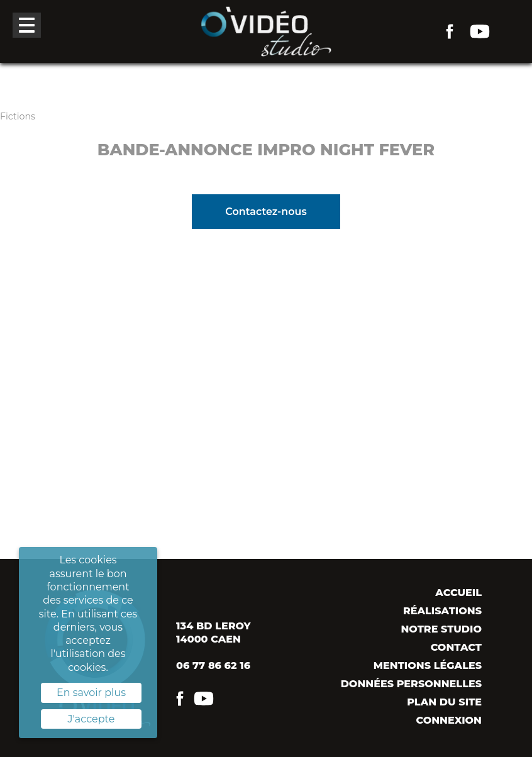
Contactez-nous (266, 212)
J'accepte (91, 719)
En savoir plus (91, 693)
